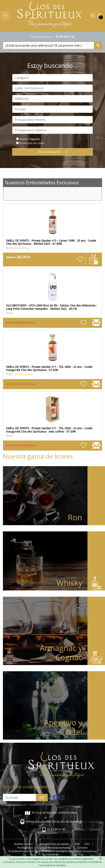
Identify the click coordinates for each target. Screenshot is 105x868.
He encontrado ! (53, 152)
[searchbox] (52, 78)
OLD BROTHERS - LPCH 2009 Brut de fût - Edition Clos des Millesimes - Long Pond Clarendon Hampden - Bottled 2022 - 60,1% (52, 307)
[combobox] (52, 78)
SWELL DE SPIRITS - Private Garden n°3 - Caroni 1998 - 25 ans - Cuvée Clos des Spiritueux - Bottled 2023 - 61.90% (51, 242)
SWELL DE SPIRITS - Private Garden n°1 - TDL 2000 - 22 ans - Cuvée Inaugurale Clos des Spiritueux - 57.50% (49, 368)
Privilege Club (25, 848)
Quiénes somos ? (42, 37)
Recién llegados (30, 139)
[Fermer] (101, 858)
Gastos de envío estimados (55, 848)
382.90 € (18, 257)
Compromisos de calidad (54, 844)
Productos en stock (32, 143)
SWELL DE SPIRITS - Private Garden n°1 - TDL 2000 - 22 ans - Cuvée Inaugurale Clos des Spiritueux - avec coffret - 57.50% (49, 430)
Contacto (82, 848)
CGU (87, 844)
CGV (77, 844)
